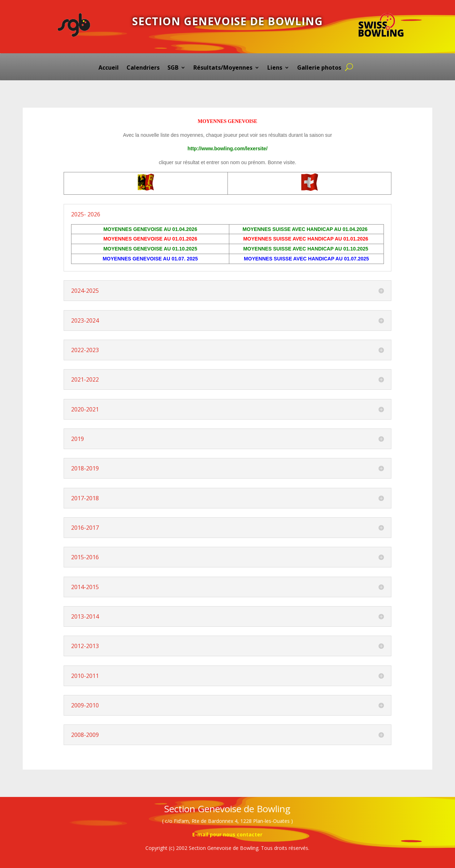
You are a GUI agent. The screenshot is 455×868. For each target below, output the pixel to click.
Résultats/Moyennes (223, 68)
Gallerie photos (319, 68)
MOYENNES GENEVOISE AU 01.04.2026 (150, 229)
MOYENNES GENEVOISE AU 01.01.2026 (150, 239)
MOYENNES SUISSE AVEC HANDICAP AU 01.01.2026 (306, 239)
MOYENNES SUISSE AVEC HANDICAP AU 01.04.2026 (306, 229)
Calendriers (143, 68)
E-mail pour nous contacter (227, 834)
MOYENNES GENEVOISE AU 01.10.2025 (150, 249)
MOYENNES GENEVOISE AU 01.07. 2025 (150, 259)
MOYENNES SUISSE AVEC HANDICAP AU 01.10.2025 (306, 249)
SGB (173, 68)
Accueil (109, 68)
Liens (275, 68)
